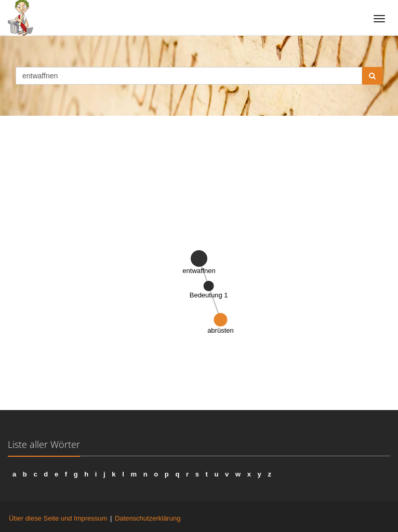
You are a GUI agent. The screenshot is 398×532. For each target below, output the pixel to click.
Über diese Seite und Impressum (58, 518)
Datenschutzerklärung (148, 518)
